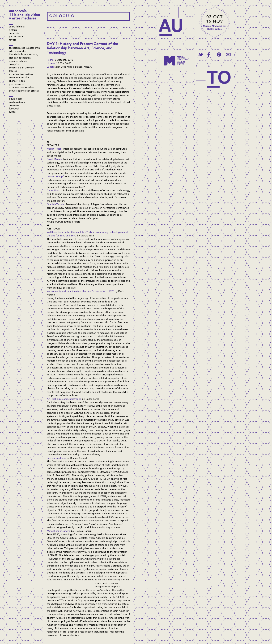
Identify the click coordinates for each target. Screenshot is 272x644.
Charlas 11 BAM (17, 81)
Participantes (16, 37)
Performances (17, 84)
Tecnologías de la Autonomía (24, 48)
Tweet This (201, 54)
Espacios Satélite (18, 61)
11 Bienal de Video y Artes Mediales (24, 17)
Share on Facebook (209, 54)
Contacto (14, 106)
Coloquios (14, 65)
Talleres (13, 71)
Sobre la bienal (17, 27)
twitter (13, 112)
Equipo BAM (16, 99)
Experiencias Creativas (21, 75)
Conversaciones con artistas (24, 91)
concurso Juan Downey (21, 68)
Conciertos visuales (19, 78)
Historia (13, 30)
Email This (228, 54)
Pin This (219, 54)
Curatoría (14, 34)
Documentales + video (21, 88)
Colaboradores (17, 102)
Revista (13, 40)
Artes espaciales (18, 51)
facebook (14, 109)
